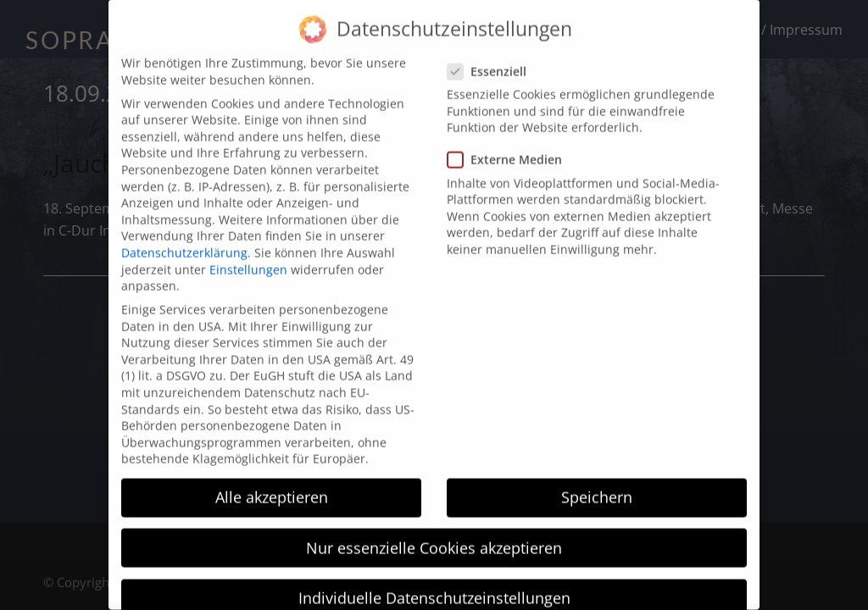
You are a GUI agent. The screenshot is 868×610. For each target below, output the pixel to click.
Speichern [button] (597, 477)
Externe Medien (510, 139)
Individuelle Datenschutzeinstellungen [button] (434, 577)
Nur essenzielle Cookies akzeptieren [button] (434, 527)
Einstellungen (248, 249)
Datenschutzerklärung (184, 232)
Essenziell (492, 50)
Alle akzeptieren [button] (272, 477)
